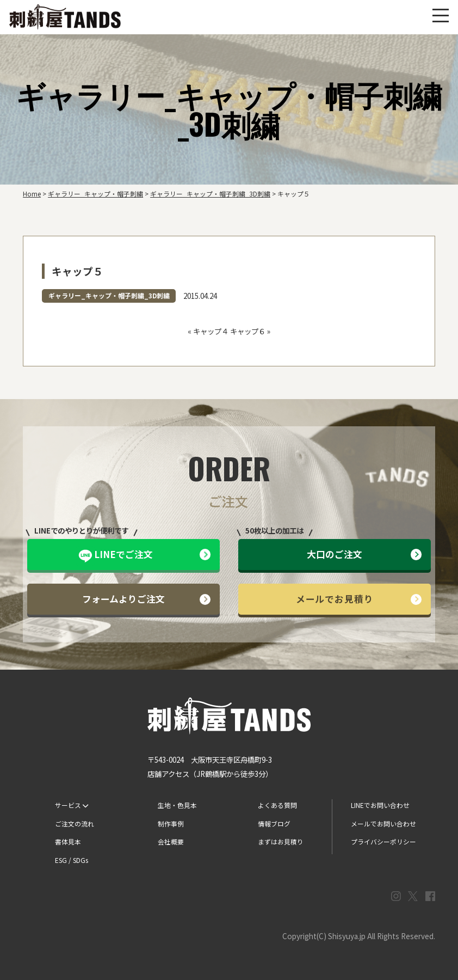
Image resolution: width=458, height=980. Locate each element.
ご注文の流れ (75, 823)
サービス (72, 805)
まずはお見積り (281, 841)
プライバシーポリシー (383, 841)
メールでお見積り (359, 599)
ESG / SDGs (72, 860)
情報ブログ (274, 823)
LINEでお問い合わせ (380, 805)
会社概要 (171, 841)
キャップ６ (248, 331)
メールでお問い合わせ (383, 823)
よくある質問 (277, 805)
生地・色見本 (177, 805)
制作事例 (171, 823)
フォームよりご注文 (146, 599)
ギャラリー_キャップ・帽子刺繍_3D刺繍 (109, 295)
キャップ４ (211, 331)
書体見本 (68, 841)
